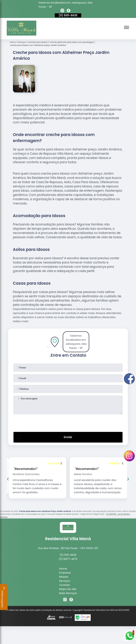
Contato (65, 585)
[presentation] (68, 422)
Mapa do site (68, 589)
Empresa (65, 573)
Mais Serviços (68, 593)
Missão (64, 577)
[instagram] (62, 11)
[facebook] (69, 11)
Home (63, 569)
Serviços (65, 581)
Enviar (68, 437)
